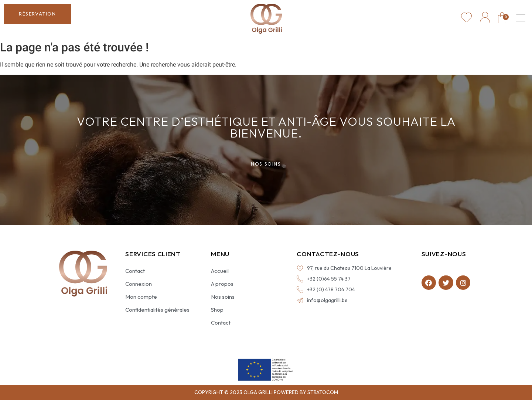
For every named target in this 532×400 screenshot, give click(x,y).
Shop (217, 310)
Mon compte (141, 297)
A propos (222, 284)
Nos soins (223, 297)
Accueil (220, 271)
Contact (135, 271)
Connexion (139, 284)
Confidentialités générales (157, 310)
